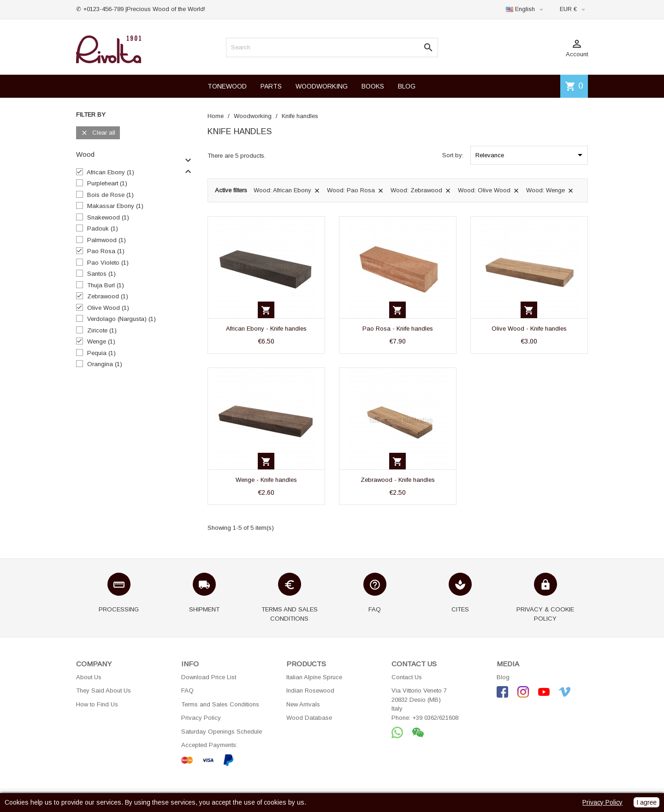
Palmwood (107, 240)
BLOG (407, 86)
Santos (101, 274)
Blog (503, 677)
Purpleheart (107, 183)
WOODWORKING (322, 86)
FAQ (187, 690)
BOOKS (373, 86)
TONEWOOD (227, 86)
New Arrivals (303, 704)
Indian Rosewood (310, 690)
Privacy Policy (201, 718)
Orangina (105, 364)
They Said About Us (104, 690)
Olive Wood (108, 308)
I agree (646, 802)
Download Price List (209, 677)
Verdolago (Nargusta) (122, 319)
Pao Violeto (108, 263)
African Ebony (110, 172)
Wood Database (309, 718)
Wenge (101, 341)
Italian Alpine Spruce (314, 677)
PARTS (271, 86)
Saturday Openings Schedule (222, 732)
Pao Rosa (106, 251)
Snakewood (108, 217)
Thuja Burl (106, 285)
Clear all (98, 133)
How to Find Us (97, 704)
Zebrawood (108, 296)
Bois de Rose (110, 195)
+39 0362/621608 (435, 718)
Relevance (531, 155)
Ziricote (102, 330)
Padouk (103, 228)
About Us (89, 677)
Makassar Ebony (115, 206)
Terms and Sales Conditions (220, 704)
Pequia (101, 353)
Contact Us (407, 677)
